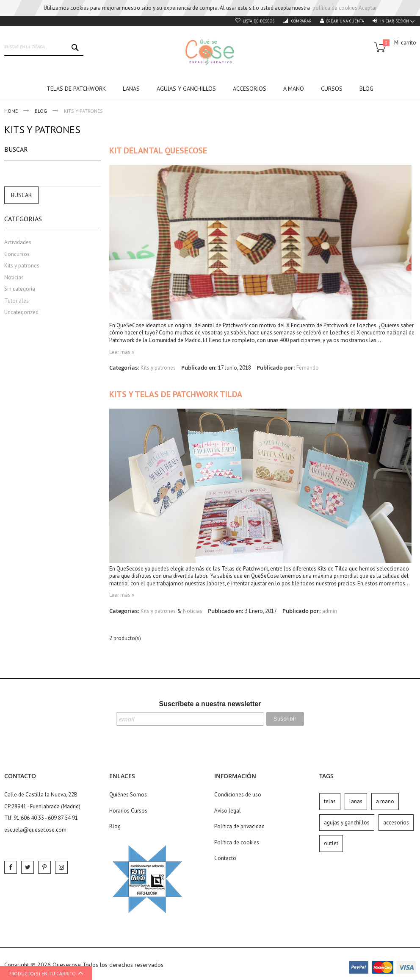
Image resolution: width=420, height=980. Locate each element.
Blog (41, 111)
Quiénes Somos (128, 795)
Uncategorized (21, 312)
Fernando (308, 368)
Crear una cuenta (345, 21)
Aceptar (368, 8)
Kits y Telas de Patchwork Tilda (176, 394)
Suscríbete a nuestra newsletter (210, 704)
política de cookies (335, 8)
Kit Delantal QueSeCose (158, 150)
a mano (385, 801)
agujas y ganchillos (347, 823)
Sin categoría (20, 289)
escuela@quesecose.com (35, 830)
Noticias (193, 611)
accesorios (396, 823)
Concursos (17, 254)
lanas (356, 801)
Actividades (18, 242)
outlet (331, 843)
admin (330, 611)
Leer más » (122, 352)
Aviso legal (228, 811)
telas (330, 801)
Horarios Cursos (128, 811)
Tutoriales (17, 301)
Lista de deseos (258, 21)
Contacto (225, 858)
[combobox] (44, 47)
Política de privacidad (239, 826)
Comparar (301, 21)
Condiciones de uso (238, 795)
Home (12, 111)
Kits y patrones (158, 368)
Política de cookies (237, 842)
